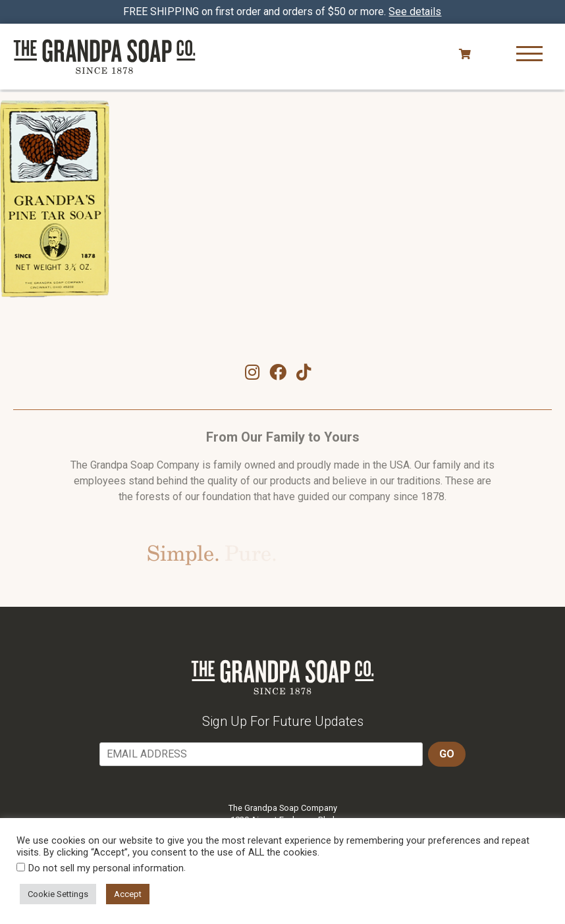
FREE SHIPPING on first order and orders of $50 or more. (283, 12)
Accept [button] (128, 894)
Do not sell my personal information (106, 868)
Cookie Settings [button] (58, 894)
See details (416, 12)
